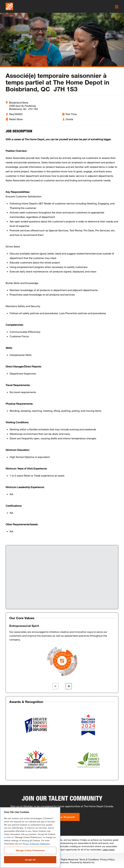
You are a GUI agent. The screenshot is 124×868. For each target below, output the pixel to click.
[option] (62, 650)
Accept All (30, 860)
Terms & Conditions (89, 859)
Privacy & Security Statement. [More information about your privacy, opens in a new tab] (36, 844)
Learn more (109, 849)
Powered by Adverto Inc (82, 862)
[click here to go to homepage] (9, 6)
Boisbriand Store (19, 102)
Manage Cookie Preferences (30, 850)
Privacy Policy (107, 859)
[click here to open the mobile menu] (117, 7)
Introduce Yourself (62, 817)
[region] (30, 838)
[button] (55, 686)
